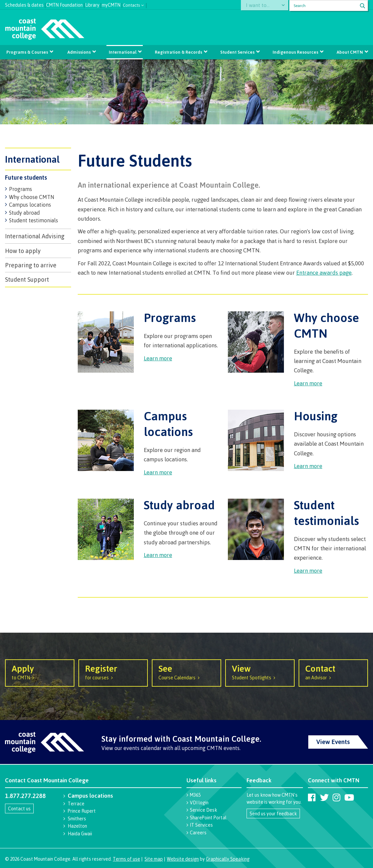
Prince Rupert (82, 811)
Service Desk (204, 810)
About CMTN (348, 52)
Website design (183, 859)
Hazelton (77, 826)
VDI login (199, 802)
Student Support (27, 279)
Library (92, 4)
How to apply (23, 251)
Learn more (158, 358)
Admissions (80, 52)
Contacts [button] (131, 4)
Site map (154, 859)
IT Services (201, 825)
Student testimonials (34, 220)
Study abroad (24, 213)
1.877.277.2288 (25, 796)
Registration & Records (178, 52)
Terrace (76, 803)
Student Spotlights (260, 672)
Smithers (77, 818)
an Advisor (333, 672)
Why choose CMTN (32, 197)
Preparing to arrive (31, 265)
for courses (113, 672)
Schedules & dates (24, 4)
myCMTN (111, 4)
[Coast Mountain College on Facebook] (312, 797)
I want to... (260, 5)
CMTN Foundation (64, 4)
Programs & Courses (28, 52)
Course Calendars (186, 672)
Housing (316, 416)
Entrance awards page (324, 272)
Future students (26, 177)
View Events (333, 742)
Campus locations (30, 205)
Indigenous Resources (294, 52)
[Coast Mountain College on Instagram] (336, 797)
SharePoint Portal (208, 817)
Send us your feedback (273, 813)
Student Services (237, 52)
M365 (195, 795)
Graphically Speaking (228, 859)
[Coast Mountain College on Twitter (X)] (324, 797)
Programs (21, 189)
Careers (198, 832)
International (123, 52)
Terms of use (126, 859)
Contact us (19, 808)
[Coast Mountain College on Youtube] (349, 797)
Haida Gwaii (80, 833)
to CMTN (40, 672)
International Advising (35, 236)
